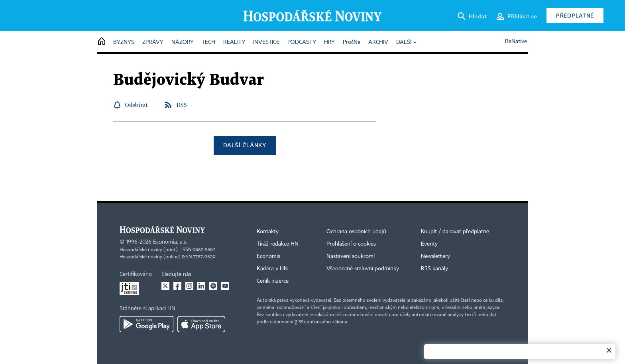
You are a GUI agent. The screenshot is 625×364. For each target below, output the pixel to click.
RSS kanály (434, 269)
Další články (245, 145)
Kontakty (268, 232)
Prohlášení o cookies (351, 244)
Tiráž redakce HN (278, 244)
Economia (269, 256)
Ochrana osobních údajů (356, 232)
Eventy (429, 244)
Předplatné (575, 15)
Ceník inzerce (273, 281)
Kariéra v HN (272, 269)
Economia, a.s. (170, 242)
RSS (182, 105)
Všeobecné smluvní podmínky (363, 269)
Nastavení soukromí (351, 256)
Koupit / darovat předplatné (455, 232)
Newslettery (435, 256)
